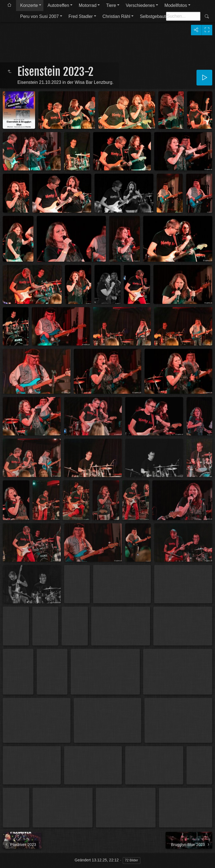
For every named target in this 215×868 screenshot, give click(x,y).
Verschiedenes (140, 5)
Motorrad (88, 5)
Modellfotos (176, 5)
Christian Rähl (116, 16)
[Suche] (183, 16)
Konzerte (29, 5)
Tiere (111, 5)
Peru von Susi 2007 (40, 16)
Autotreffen (58, 5)
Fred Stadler (81, 16)
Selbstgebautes (155, 16)
